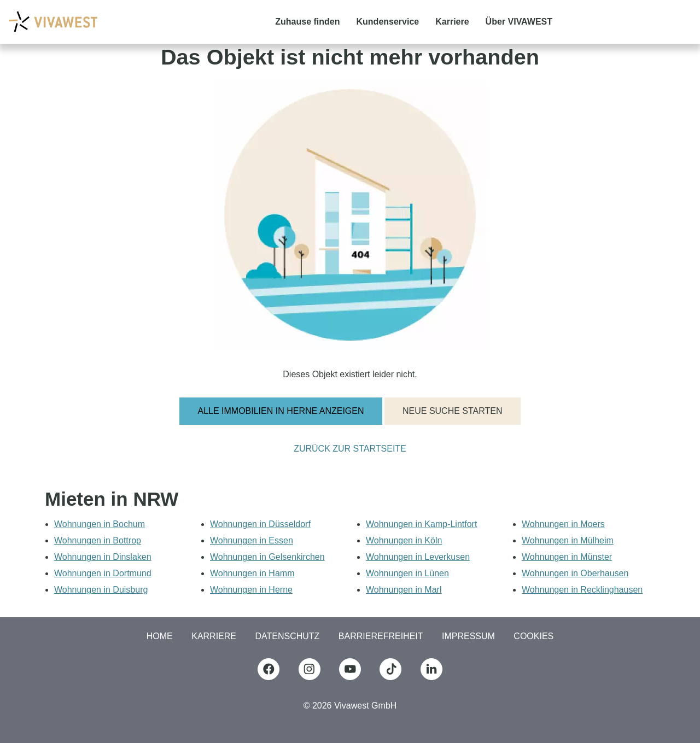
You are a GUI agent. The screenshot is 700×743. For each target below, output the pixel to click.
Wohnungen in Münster (567, 557)
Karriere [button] (452, 22)
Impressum (468, 636)
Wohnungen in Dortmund (103, 573)
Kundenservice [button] (388, 22)
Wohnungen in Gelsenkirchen (267, 557)
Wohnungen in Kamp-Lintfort (421, 524)
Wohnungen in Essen (252, 540)
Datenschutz (287, 636)
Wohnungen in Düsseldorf (260, 524)
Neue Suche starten (453, 411)
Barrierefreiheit (381, 636)
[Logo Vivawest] (53, 22)
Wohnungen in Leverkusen (418, 557)
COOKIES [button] (533, 636)
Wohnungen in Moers (563, 524)
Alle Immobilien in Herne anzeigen (281, 411)
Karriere (214, 636)
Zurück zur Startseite (350, 449)
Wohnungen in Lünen (407, 573)
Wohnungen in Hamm (252, 573)
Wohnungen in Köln (404, 540)
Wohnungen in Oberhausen (575, 573)
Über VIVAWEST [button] (519, 22)
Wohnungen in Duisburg (101, 590)
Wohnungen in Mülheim (568, 540)
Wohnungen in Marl (404, 590)
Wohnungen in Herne (251, 590)
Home (160, 636)
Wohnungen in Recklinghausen (582, 590)
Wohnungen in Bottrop (98, 540)
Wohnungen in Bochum (100, 524)
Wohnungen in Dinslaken (103, 557)
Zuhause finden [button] (307, 22)
